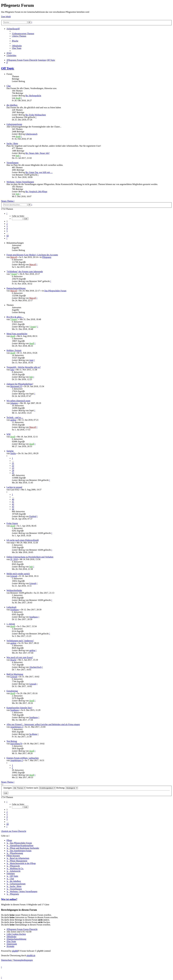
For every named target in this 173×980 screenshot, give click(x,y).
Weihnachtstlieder (14, 590)
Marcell (14, 257)
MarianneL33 (16, 386)
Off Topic (8, 68)
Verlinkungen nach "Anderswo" (20, 641)
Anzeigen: (15, 788)
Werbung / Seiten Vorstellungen (20, 182)
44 (13, 509)
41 (13, 502)
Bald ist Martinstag (15, 674)
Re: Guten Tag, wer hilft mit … (39, 172)
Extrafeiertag (12, 691)
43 (13, 507)
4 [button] (7, 229)
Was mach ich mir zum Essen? (20, 657)
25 (13, 473)
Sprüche (10, 451)
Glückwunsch (31, 134)
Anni (31, 360)
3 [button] (7, 226)
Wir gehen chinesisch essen (18, 401)
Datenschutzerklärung (16, 288)
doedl (18, 98)
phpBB (15, 951)
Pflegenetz (47, 257)
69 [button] (8, 236)
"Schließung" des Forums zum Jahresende (25, 272)
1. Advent (11, 624)
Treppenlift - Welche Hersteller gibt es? (24, 367)
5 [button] (7, 231)
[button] (7, 214)
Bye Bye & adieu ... (15, 317)
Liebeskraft (11, 607)
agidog (13, 420)
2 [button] (7, 224)
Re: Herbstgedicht (33, 96)
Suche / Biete (12, 143)
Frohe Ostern (12, 523)
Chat (9, 86)
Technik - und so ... (15, 417)
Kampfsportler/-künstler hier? (19, 708)
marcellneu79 (16, 744)
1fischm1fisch (35, 667)
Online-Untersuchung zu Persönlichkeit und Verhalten (30, 557)
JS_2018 (14, 559)
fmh (17, 156)
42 (13, 504)
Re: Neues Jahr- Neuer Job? (37, 153)
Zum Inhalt (6, 17)
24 (13, 470)
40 (13, 499)
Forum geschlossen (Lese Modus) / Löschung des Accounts (32, 255)
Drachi (13, 660)
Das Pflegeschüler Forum (55, 291)
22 (13, 466)
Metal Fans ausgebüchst (17, 334)
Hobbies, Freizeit (14, 350)
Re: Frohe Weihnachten (36, 115)
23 (13, 468)
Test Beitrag (12, 741)
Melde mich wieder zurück (18, 574)
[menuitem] (23, 34)
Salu (12, 370)
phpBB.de (31, 955)
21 (13, 463)
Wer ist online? (9, 899)
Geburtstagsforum (14, 124)
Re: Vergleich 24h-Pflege (36, 192)
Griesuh (14, 576)
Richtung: (67, 788)
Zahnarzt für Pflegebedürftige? (20, 384)
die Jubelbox (12, 105)
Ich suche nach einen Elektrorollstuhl (23, 540)
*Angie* (14, 274)
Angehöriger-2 (16, 727)
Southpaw (15, 610)
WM (8, 434)
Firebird (33, 516)
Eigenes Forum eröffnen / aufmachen (23, 758)
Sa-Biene (33, 734)
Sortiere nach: (41, 788)
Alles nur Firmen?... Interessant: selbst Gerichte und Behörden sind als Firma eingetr (43, 724)
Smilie (13, 453)
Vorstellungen (13, 163)
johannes (14, 403)
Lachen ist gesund (14, 487)
